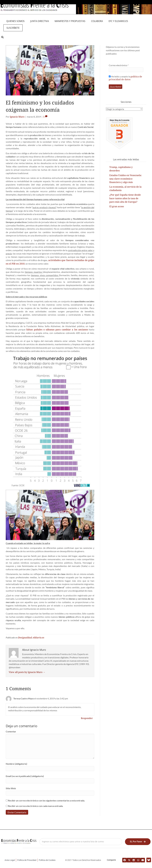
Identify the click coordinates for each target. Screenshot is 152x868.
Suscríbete (13, 28)
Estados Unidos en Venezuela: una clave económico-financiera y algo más (126, 179)
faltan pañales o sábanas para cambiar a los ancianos (57, 330)
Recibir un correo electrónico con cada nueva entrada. (36, 806)
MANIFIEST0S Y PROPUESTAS (70, 21)
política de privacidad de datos (125, 78)
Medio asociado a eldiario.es (76, 2)
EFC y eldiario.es (118, 21)
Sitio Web (11, 788)
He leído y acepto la (125, 78)
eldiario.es (39, 638)
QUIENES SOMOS (15, 21)
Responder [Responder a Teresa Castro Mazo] (87, 718)
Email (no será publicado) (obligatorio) (25, 776)
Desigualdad (25, 638)
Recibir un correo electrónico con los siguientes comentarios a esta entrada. (46, 800)
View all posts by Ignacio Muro (27, 672)
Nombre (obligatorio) (16, 764)
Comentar (11, 731)
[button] (2, 37)
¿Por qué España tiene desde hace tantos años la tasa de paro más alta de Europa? (125, 198)
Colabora (97, 21)
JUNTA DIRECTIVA (40, 21)
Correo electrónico (119, 65)
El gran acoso (117, 206)
